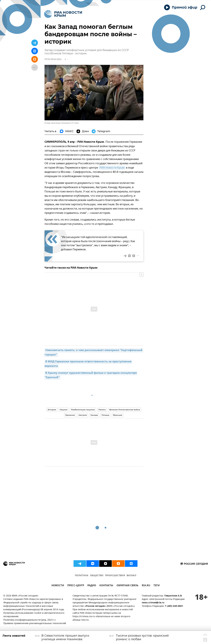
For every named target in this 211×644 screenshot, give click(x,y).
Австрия (83, 415)
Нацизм (64, 410)
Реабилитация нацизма (83, 410)
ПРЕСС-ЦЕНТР (76, 586)
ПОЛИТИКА (82, 576)
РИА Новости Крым (112, 168)
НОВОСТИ (58, 586)
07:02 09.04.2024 (53, 59)
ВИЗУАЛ (131, 576)
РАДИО (92, 586)
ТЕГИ (157, 586)
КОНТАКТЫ (106, 586)
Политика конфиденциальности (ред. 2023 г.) (29, 620)
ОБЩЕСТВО (97, 576)
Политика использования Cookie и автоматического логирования (34, 615)
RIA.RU (146, 586)
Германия (70, 415)
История (52, 410)
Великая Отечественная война (125, 410)
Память (102, 410)
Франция (118, 415)
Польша (105, 415)
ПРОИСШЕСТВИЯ (115, 576)
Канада (94, 415)
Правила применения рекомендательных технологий (35, 624)
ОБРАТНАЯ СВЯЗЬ (128, 586)
